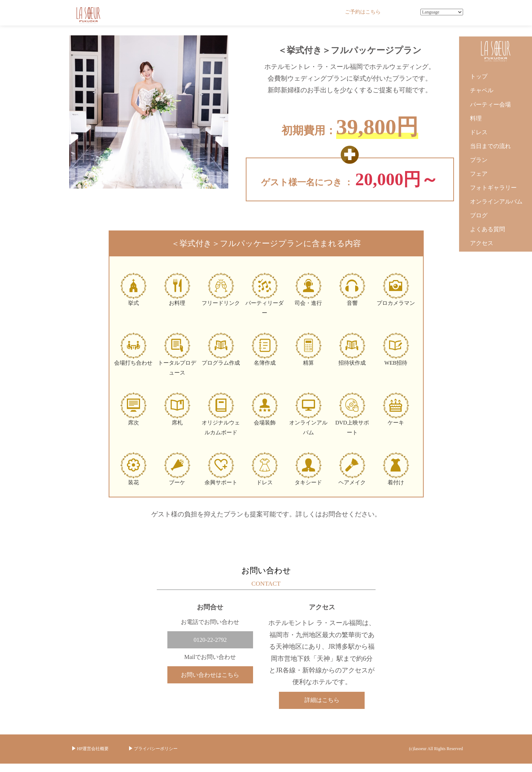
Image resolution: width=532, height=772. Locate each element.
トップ (479, 76)
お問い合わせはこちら (210, 675)
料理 (476, 118)
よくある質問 (488, 229)
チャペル (482, 90)
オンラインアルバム (496, 201)
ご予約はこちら (363, 12)
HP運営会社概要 (93, 749)
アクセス (482, 243)
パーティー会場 (490, 104)
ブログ (479, 215)
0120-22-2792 (210, 640)
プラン (479, 160)
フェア (479, 174)
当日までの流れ (490, 146)
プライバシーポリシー (156, 749)
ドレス (479, 132)
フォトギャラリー (493, 188)
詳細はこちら (322, 700)
